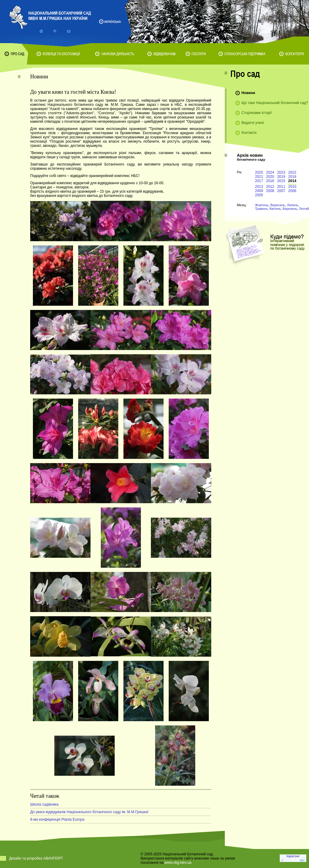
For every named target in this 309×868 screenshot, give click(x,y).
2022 (292, 172)
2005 (259, 195)
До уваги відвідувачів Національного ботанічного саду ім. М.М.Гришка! (89, 812)
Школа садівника (44, 804)
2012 (270, 187)
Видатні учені (253, 123)
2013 (259, 187)
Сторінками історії (257, 113)
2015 (281, 181)
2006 (292, 191)
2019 (281, 177)
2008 (270, 191)
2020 (270, 177)
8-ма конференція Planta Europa (57, 819)
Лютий (304, 209)
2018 (292, 177)
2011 (281, 187)
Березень (290, 209)
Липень (293, 205)
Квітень (275, 209)
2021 (259, 177)
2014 (292, 181)
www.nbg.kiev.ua (178, 863)
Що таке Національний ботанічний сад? (275, 103)
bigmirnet (293, 856)
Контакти (249, 133)
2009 (259, 191)
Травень (261, 209)
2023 (281, 172)
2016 (270, 181)
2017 (259, 181)
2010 (292, 187)
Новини (248, 93)
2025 (259, 172)
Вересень (278, 205)
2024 (270, 172)
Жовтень (262, 205)
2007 (281, 191)
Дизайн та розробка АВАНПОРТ (36, 858)
